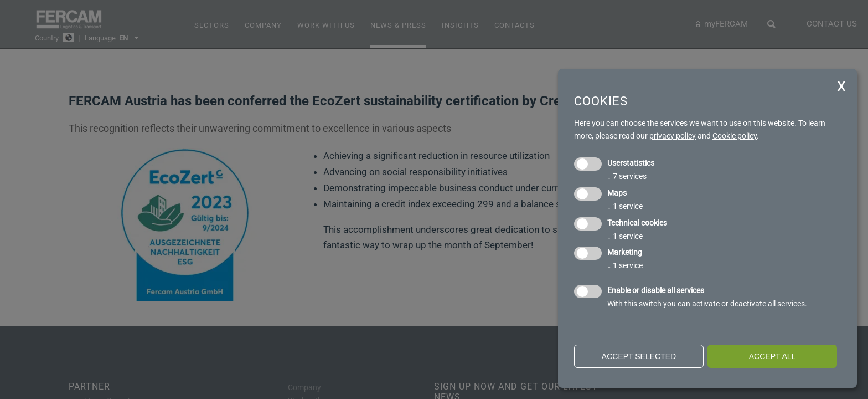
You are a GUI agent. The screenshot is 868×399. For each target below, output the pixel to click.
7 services (627, 176)
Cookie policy (735, 136)
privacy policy (673, 136)
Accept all (773, 356)
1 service (625, 206)
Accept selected (639, 356)
